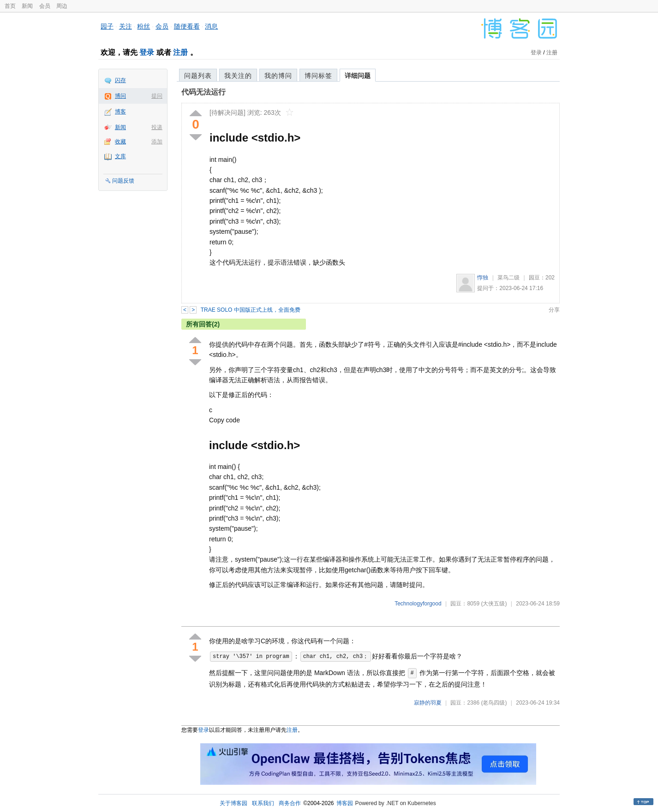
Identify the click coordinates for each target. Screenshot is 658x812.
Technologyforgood (418, 604)
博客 (120, 112)
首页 (10, 6)
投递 (157, 127)
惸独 (483, 278)
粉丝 (144, 26)
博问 (120, 96)
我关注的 (238, 76)
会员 (45, 6)
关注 (126, 26)
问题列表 (198, 76)
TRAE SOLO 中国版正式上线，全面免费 (251, 310)
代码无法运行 (203, 92)
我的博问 (278, 76)
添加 (157, 142)
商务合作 (290, 803)
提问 (157, 96)
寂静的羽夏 (428, 703)
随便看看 (187, 26)
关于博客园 (233, 803)
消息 (211, 26)
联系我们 (263, 803)
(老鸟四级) (494, 703)
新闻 (27, 6)
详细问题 (358, 76)
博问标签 (318, 76)
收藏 (120, 142)
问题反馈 (123, 181)
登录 (147, 52)
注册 (180, 52)
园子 (107, 26)
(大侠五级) (494, 604)
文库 (120, 156)
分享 (554, 310)
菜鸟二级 (508, 278)
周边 (62, 6)
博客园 (345, 803)
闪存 (120, 80)
